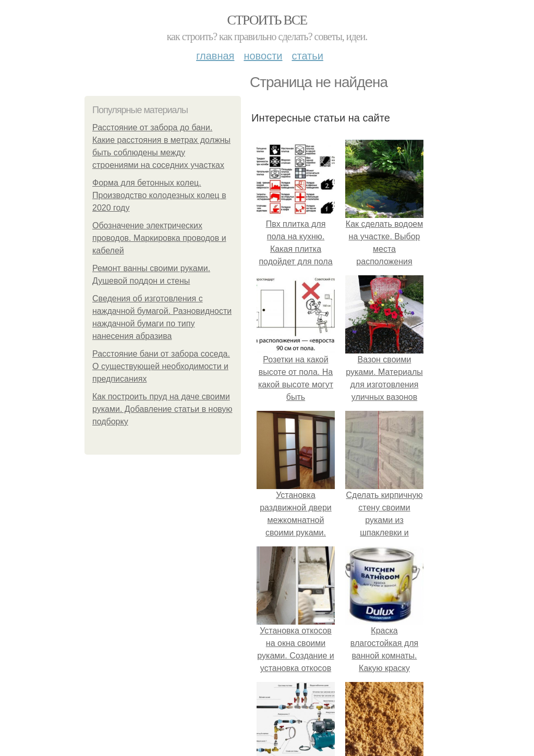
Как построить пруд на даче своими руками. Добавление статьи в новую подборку (162, 409)
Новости (263, 56)
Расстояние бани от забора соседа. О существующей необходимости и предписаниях (161, 366)
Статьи (307, 56)
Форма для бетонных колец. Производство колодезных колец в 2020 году (159, 195)
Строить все (267, 20)
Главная (215, 56)
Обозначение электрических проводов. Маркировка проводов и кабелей (159, 238)
